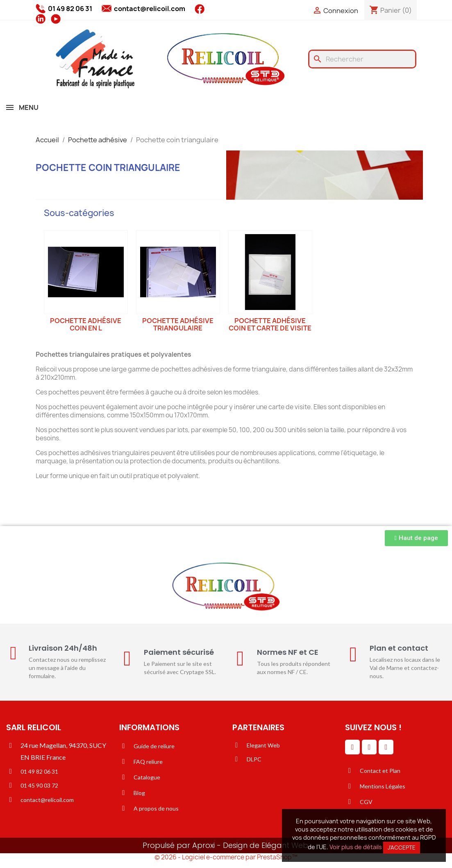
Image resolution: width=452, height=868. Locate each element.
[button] (416, 538)
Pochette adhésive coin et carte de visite (270, 324)
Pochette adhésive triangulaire (178, 324)
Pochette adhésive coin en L (86, 324)
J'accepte (402, 847)
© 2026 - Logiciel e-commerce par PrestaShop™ (226, 857)
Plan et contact (399, 648)
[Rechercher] (362, 59)
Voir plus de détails (356, 847)
